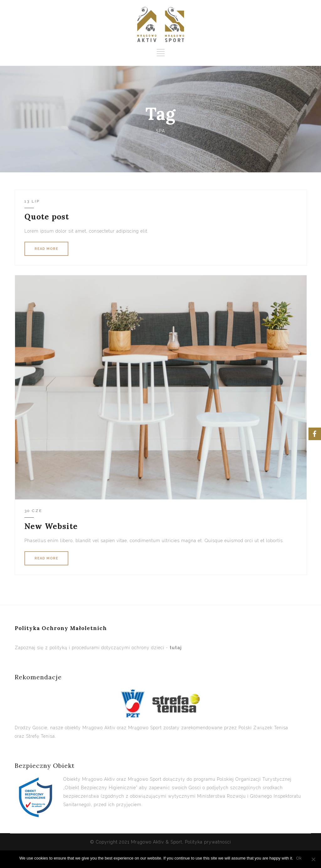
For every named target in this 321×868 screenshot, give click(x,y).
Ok (299, 858)
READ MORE (46, 249)
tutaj (176, 648)
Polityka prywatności (208, 842)
